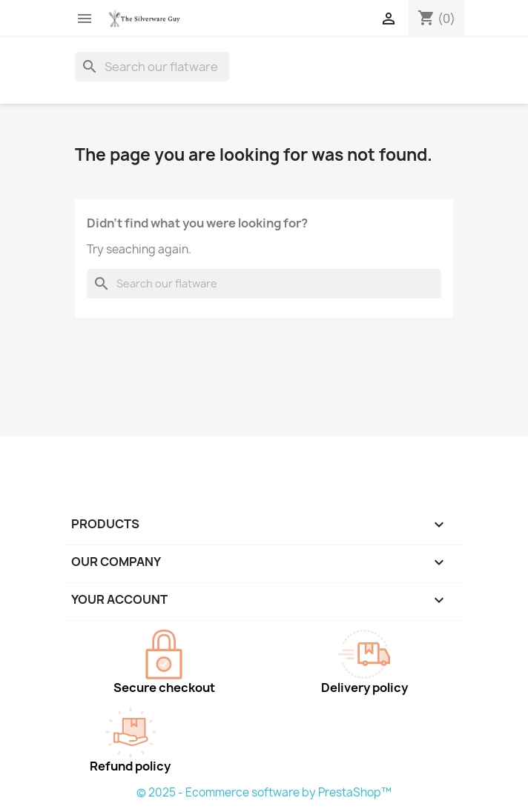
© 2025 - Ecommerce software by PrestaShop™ (264, 792)
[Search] (152, 67)
